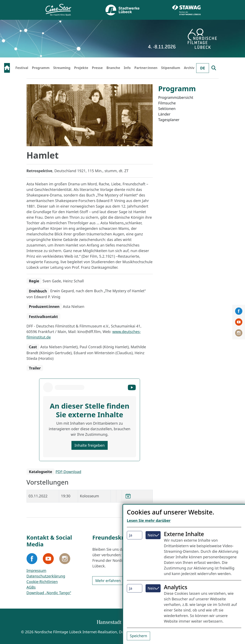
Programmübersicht (176, 97)
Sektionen (167, 109)
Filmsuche (167, 103)
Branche (113, 68)
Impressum (36, 570)
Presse (97, 68)
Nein (152, 535)
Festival (22, 68)
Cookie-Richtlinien (42, 582)
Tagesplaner (169, 120)
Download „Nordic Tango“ (49, 593)
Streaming (62, 68)
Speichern (139, 636)
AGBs (31, 587)
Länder (164, 114)
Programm (41, 68)
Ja (131, 535)
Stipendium (171, 68)
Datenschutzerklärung (46, 576)
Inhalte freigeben (90, 445)
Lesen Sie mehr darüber (149, 520)
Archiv (189, 68)
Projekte (81, 68)
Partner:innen (146, 68)
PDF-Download (68, 472)
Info (127, 68)
